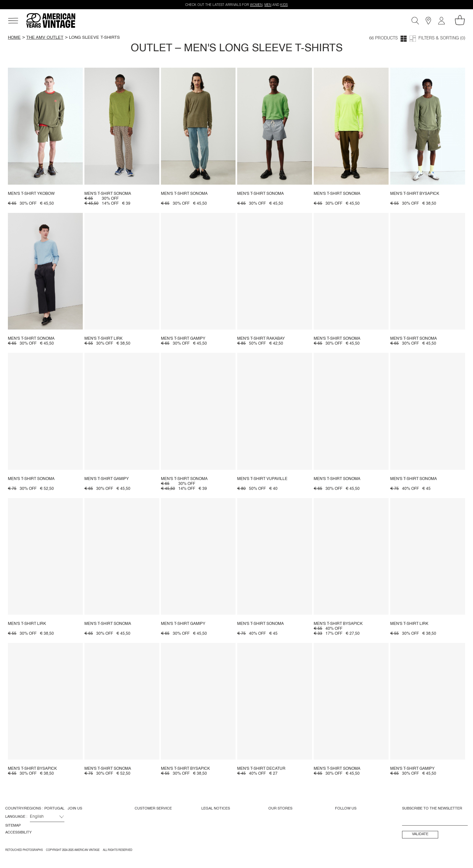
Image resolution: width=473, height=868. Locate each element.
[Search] (415, 21)
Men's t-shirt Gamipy (183, 339)
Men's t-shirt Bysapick (415, 194)
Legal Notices (216, 809)
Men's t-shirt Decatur (261, 769)
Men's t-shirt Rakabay (261, 339)
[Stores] (428, 21)
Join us (75, 809)
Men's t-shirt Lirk (103, 339)
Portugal (54, 809)
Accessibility (18, 833)
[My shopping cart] (460, 20)
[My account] (441, 21)
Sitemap (13, 826)
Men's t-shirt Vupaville (262, 479)
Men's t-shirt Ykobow (31, 194)
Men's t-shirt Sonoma (108, 194)
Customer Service (153, 809)
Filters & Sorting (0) (442, 39)
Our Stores (280, 809)
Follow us (346, 809)
